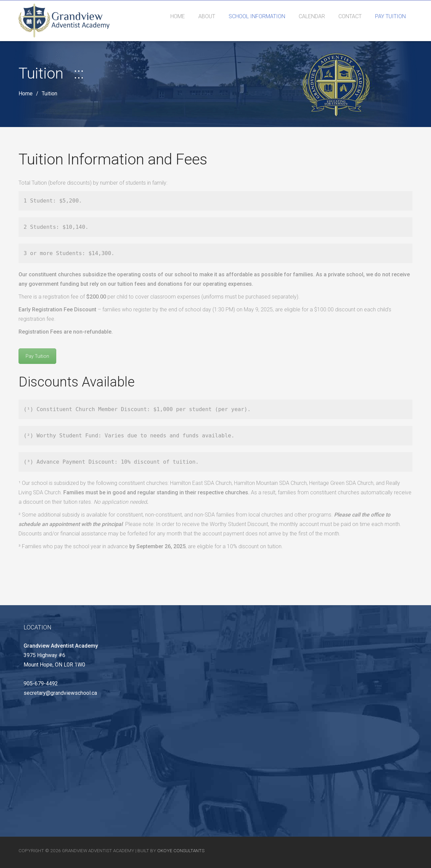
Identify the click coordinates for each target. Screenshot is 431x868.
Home (26, 94)
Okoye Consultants (181, 850)
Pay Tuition (37, 356)
